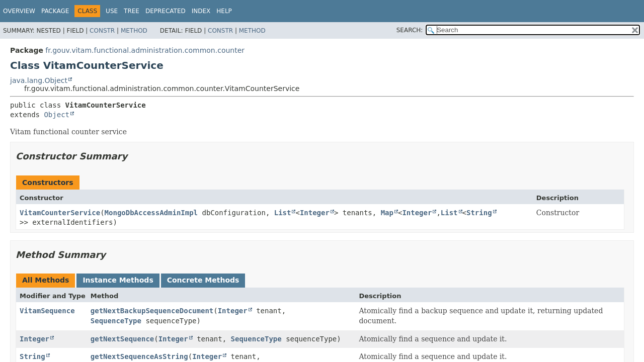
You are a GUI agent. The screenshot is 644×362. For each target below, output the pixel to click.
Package (55, 11)
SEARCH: (410, 30)
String (479, 213)
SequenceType (116, 321)
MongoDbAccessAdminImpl (151, 213)
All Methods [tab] (46, 280)
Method (134, 31)
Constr (102, 31)
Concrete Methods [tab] (203, 280)
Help (224, 11)
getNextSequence (122, 339)
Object (57, 115)
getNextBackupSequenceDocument (152, 311)
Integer (315, 213)
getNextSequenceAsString (139, 356)
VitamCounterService (60, 213)
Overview (19, 11)
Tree (132, 11)
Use (112, 11)
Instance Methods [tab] (118, 280)
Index (201, 11)
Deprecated (166, 11)
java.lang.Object (39, 80)
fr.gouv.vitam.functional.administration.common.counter (145, 50)
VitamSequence (47, 311)
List (283, 213)
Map (387, 213)
